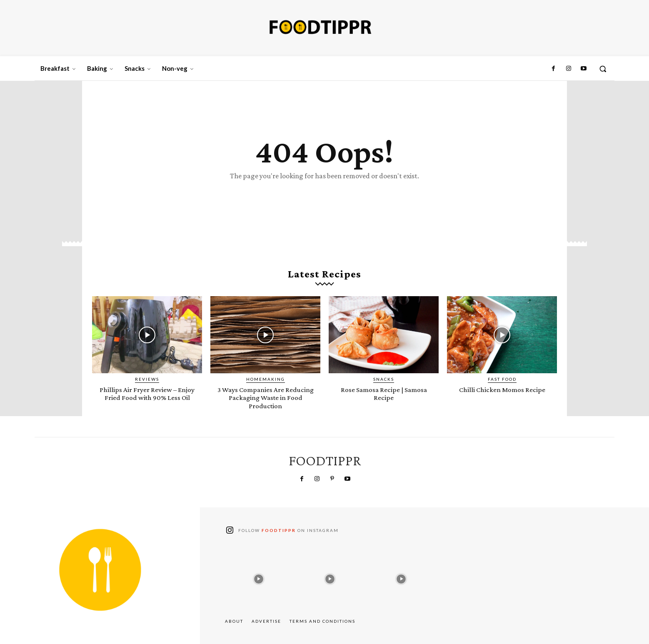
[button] (603, 69)
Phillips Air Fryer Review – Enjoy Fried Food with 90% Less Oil (147, 398)
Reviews (147, 379)
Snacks (384, 379)
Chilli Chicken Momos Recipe (502, 390)
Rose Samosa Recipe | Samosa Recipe (384, 394)
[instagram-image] (258, 577)
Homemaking (266, 379)
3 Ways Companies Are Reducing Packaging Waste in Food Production (266, 398)
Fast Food (502, 379)
